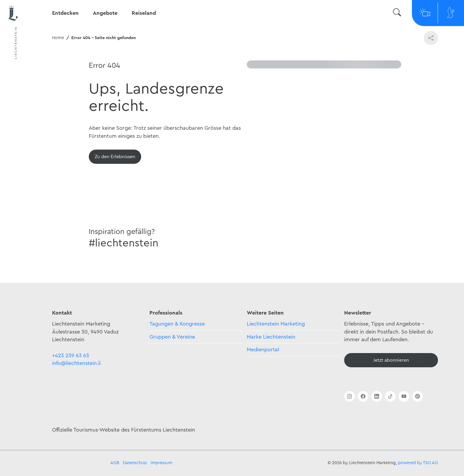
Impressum (162, 463)
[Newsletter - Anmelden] (391, 360)
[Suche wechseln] (397, 13)
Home (58, 38)
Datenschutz (135, 463)
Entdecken (65, 13)
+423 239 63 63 (71, 355)
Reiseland (144, 13)
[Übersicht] (115, 157)
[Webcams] (425, 13)
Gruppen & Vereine (172, 337)
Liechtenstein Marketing (276, 324)
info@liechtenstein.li (76, 363)
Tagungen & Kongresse (177, 324)
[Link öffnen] (349, 396)
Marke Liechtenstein (271, 337)
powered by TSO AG (418, 463)
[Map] (451, 13)
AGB (115, 463)
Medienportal (263, 350)
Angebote (105, 13)
